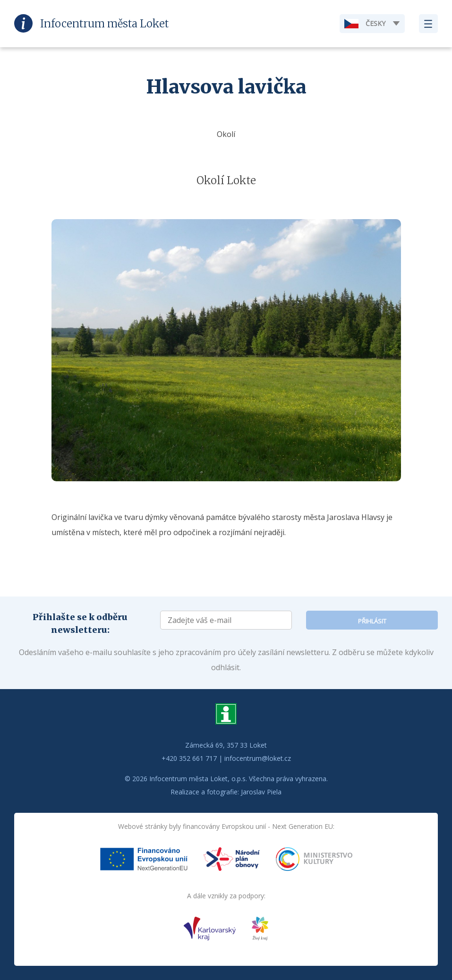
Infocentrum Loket (104, 24)
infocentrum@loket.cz (258, 758)
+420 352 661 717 (189, 758)
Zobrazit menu (428, 24)
